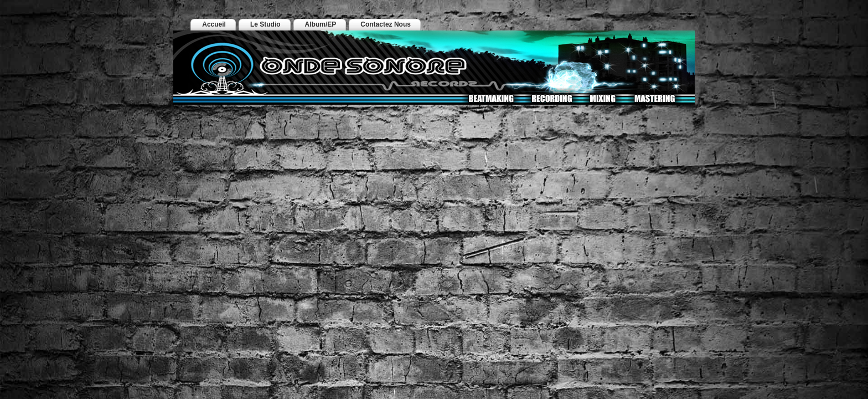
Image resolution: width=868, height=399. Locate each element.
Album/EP (321, 24)
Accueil (214, 24)
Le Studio (265, 24)
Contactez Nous (386, 24)
